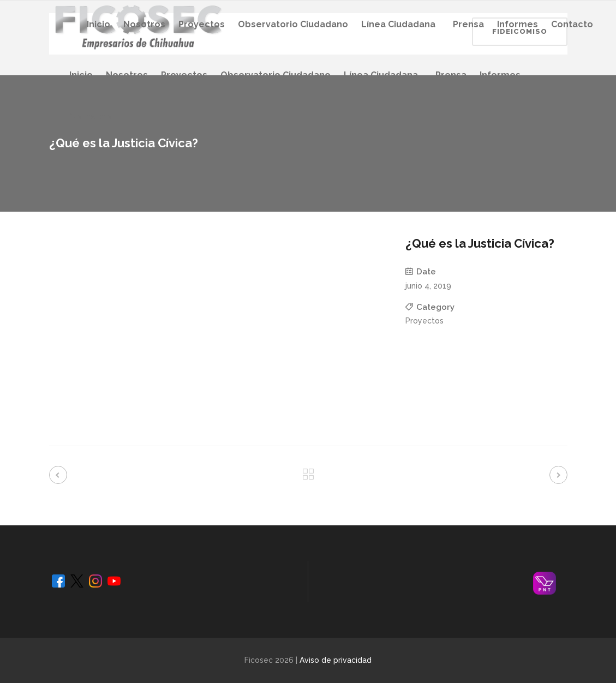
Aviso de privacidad (336, 660)
